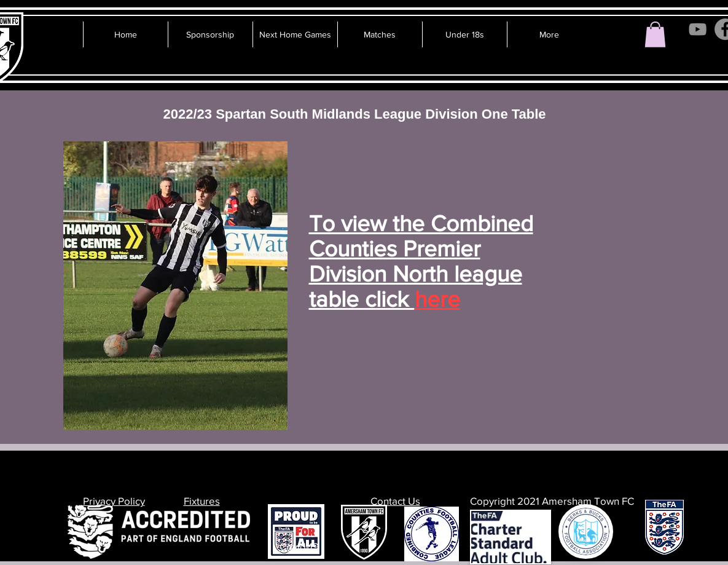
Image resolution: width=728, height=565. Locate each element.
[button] (655, 34)
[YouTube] (698, 29)
